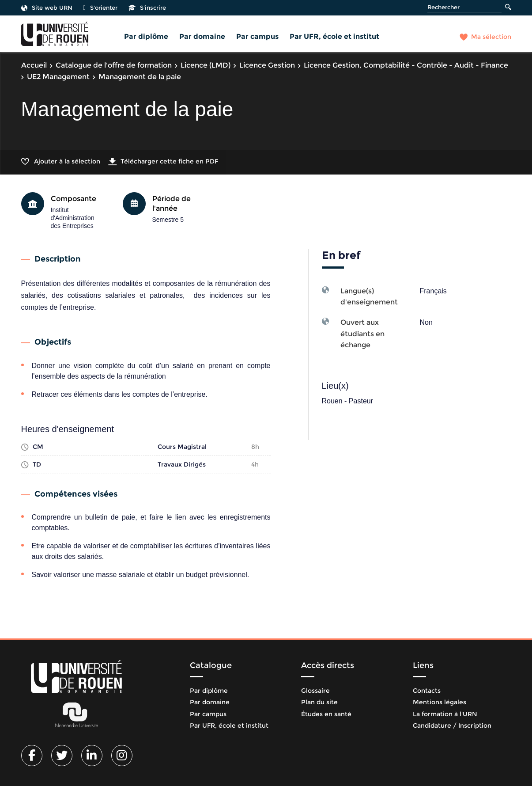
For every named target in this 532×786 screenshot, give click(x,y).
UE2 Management (58, 77)
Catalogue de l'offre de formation (114, 65)
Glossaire (315, 691)
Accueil (34, 65)
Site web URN (47, 8)
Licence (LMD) (206, 65)
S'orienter (100, 8)
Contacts (427, 691)
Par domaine (202, 36)
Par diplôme (146, 36)
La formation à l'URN (445, 714)
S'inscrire (147, 8)
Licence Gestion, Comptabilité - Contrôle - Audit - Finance (406, 65)
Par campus (257, 36)
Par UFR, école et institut (334, 36)
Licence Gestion (267, 65)
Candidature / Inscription (452, 725)
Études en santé (326, 714)
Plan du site (319, 702)
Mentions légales (440, 702)
